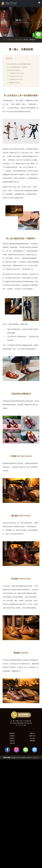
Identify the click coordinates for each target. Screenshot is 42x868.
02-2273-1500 (22, 725)
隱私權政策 (35, 757)
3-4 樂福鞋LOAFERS (13, 83)
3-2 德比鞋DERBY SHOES (15, 76)
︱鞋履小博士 (32, 736)
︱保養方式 (32, 733)
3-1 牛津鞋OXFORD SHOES (16, 73)
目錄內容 (9, 58)
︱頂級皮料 (12, 741)
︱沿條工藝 (12, 743)
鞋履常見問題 (18, 40)
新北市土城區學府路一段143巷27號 (22, 723)
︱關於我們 (12, 733)
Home (4, 40)
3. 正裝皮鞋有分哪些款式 (13, 70)
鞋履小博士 (10, 40)
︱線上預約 (32, 738)
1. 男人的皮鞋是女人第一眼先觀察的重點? (19, 64)
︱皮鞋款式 (12, 738)
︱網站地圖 (32, 741)
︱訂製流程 (12, 736)
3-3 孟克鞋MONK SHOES (15, 79)
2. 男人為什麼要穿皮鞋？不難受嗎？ (17, 67)
